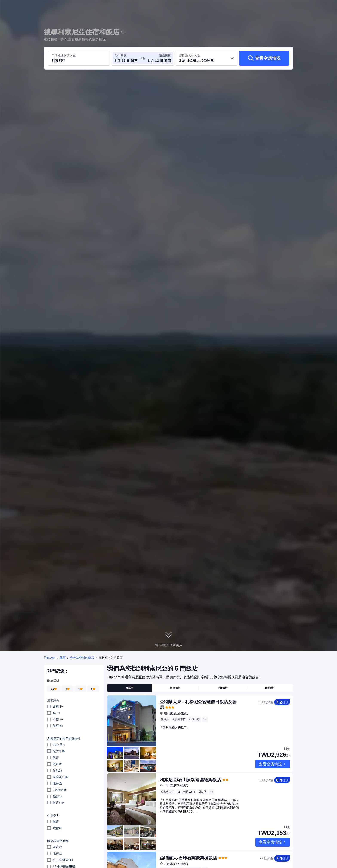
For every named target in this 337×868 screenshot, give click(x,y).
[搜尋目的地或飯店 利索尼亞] (79, 58)
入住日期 (120, 56)
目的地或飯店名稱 (64, 56)
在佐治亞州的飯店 (82, 657)
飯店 (63, 657)
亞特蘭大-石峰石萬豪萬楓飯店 (188, 834)
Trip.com (50, 657)
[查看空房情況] (264, 58)
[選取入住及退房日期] (127, 58)
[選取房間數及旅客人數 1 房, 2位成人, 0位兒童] (207, 58)
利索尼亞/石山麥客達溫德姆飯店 (190, 768)
